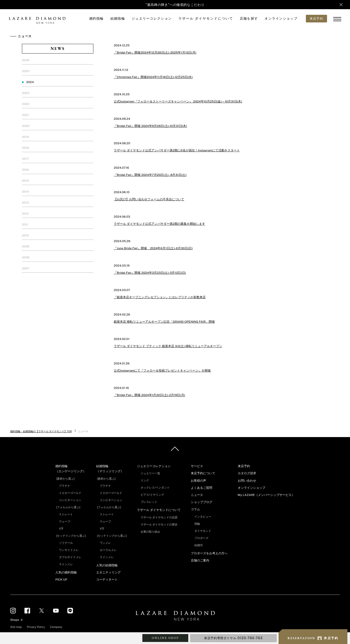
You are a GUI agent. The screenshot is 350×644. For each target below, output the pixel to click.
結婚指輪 (118, 18)
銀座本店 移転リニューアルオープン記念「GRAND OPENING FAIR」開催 (164, 322)
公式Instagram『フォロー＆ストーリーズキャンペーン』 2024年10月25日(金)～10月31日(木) (178, 101)
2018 (25, 148)
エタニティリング (108, 572)
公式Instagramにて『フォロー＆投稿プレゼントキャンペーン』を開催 (162, 371)
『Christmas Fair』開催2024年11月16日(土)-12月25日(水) (153, 77)
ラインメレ (66, 564)
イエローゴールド (70, 493)
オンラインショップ (281, 18)
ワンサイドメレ (69, 550)
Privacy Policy (36, 627)
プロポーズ (201, 538)
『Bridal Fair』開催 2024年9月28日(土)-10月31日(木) (150, 126)
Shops (15, 620)
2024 (30, 82)
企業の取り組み (150, 532)
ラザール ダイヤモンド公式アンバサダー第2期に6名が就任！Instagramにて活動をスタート (177, 150)
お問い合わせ (247, 481)
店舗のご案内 (200, 560)
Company (56, 627)
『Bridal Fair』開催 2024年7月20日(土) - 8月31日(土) (150, 175)
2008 (26, 257)
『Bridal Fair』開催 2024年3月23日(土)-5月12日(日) (150, 273)
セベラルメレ (108, 550)
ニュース (197, 495)
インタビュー (203, 517)
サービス (197, 466)
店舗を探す (249, 18)
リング (145, 480)
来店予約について (203, 473)
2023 (26, 93)
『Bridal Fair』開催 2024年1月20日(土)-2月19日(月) (149, 395)
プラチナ (65, 486)
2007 (26, 268)
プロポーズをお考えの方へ (209, 553)
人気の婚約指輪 (66, 572)
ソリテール (66, 543)
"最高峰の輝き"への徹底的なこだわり (175, 5)
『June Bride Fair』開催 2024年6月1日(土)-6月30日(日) (153, 248)
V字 (61, 529)
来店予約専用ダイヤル (233, 638)
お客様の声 (198, 481)
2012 (25, 214)
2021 (25, 115)
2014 (25, 192)
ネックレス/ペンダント (155, 488)
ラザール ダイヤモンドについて (206, 18)
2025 (26, 71)
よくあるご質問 (202, 488)
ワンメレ (105, 543)
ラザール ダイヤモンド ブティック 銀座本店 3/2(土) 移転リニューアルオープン (168, 346)
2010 (25, 235)
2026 (26, 60)
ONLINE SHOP (165, 638)
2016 (25, 170)
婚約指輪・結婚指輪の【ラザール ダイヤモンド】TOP (41, 431)
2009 (26, 246)
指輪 (197, 524)
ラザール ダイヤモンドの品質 (159, 517)
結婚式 (199, 545)
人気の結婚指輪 (107, 565)
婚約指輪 (97, 18)
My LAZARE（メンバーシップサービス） (266, 495)
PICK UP (61, 580)
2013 (25, 203)
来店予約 (244, 466)
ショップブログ (202, 502)
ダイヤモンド (203, 531)
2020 (26, 126)
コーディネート (107, 580)
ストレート (66, 514)
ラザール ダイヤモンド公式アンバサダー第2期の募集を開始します (159, 224)
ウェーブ (65, 521)
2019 (25, 137)
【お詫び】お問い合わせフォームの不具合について (149, 199)
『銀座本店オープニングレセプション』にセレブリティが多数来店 (160, 297)
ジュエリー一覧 (150, 473)
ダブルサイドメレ (70, 557)
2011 (25, 225)
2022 (26, 104)
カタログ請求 (247, 473)
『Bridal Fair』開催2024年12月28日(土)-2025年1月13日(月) (155, 52)
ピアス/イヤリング (152, 495)
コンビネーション (70, 500)
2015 (25, 181)
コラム (195, 509)
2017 (25, 159)
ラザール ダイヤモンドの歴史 (159, 524)
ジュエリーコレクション (152, 18)
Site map (16, 627)
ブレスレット (149, 502)
